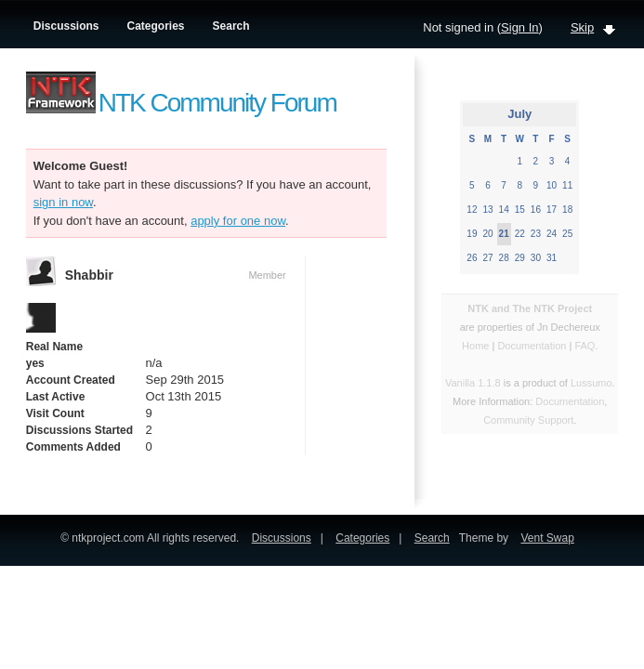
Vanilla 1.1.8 (473, 383)
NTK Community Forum (217, 103)
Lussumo (591, 383)
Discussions (66, 26)
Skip (582, 27)
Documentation (533, 346)
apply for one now (238, 221)
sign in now (63, 202)
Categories (156, 26)
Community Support (528, 420)
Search (231, 26)
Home (475, 346)
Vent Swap (547, 538)
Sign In (519, 27)
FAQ (585, 346)
